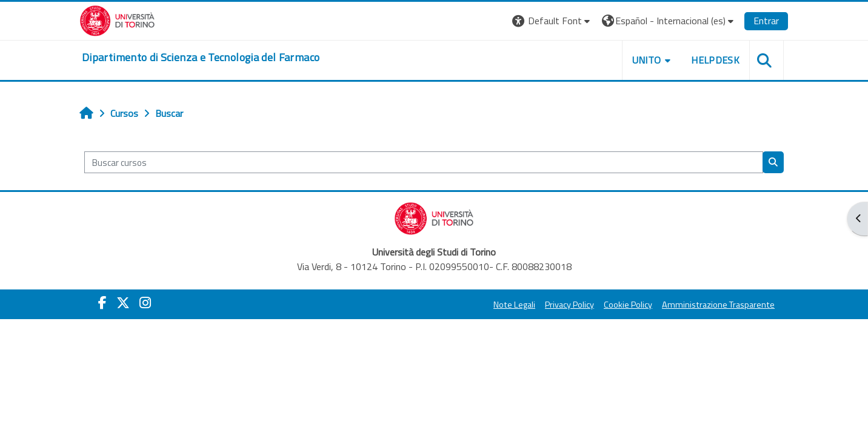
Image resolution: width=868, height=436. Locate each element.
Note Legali (514, 305)
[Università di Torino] (117, 19)
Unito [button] (647, 60)
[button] (553, 21)
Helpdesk (715, 60)
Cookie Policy (628, 305)
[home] (201, 58)
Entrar (766, 21)
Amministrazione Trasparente (718, 305)
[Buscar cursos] (424, 163)
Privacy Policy (569, 305)
